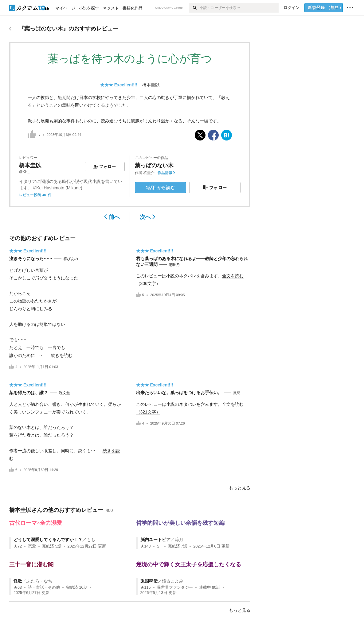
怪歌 (18, 581)
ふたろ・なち (39, 581)
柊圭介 (149, 173)
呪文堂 (65, 393)
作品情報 (166, 173)
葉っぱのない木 (154, 165)
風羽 (237, 393)
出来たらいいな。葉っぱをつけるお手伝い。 (179, 393)
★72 (18, 546)
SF (159, 546)
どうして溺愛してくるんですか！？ (48, 540)
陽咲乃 (174, 265)
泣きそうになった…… (31, 259)
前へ (112, 217)
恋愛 (32, 546)
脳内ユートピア (155, 540)
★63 (18, 587)
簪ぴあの (71, 259)
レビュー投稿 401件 (35, 195)
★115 (146, 587)
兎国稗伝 (149, 581)
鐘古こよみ (173, 581)
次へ (148, 217)
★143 (146, 546)
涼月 (179, 540)
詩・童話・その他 (44, 587)
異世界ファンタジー (175, 587)
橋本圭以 (151, 85)
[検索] (194, 8)
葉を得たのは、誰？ (29, 393)
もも (91, 540)
